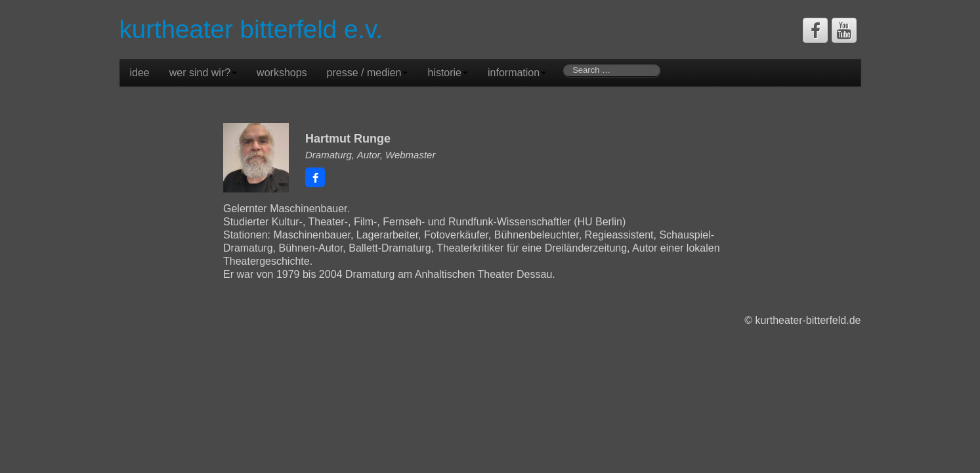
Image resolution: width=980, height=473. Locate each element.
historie (448, 73)
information (517, 73)
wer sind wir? (203, 73)
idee (140, 73)
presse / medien (368, 73)
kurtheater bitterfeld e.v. (251, 29)
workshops (282, 73)
